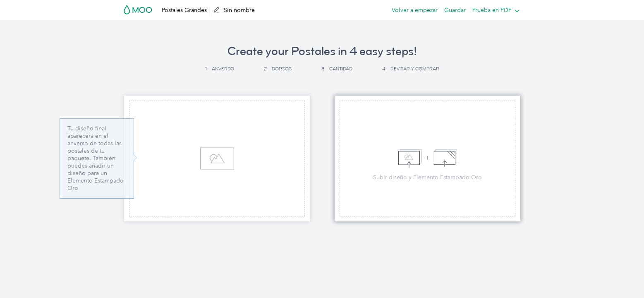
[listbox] (494, 10)
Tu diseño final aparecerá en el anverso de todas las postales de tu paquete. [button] (95, 143)
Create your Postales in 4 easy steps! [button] (322, 51)
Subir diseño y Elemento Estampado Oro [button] (427, 177)
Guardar (455, 10)
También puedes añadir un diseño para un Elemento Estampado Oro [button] (96, 173)
